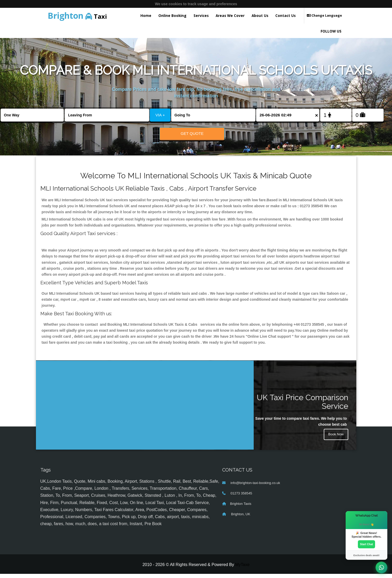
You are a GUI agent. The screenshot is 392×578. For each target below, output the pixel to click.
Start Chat (366, 544)
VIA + (160, 115)
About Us (260, 15)
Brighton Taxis (241, 508)
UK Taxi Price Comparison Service (303, 406)
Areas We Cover (230, 15)
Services (201, 15)
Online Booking (172, 15)
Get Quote (192, 133)
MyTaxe (242, 569)
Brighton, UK (240, 518)
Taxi (77, 15)
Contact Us (285, 15)
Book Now (335, 439)
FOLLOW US (331, 31)
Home (146, 15)
